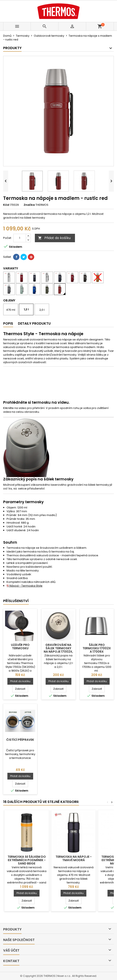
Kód (6, 205)
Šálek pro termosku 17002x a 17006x (97, 648)
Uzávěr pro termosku (20, 647)
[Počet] (20, 238)
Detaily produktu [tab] (34, 323)
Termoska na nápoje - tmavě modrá (74, 858)
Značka (29, 205)
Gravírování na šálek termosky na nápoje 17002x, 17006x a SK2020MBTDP (58, 652)
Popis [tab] (8, 323)
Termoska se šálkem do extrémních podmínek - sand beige (27, 860)
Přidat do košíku (54, 238)
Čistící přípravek (20, 740)
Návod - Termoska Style (24, 586)
